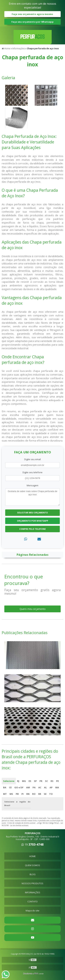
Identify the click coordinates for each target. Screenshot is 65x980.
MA (57, 787)
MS (11, 794)
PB (17, 794)
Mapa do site (32, 911)
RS (52, 781)
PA (34, 787)
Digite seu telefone (32, 472)
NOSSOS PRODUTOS (32, 883)
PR (41, 781)
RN (28, 794)
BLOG (33, 874)
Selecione (9, 781)
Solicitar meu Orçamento (32, 513)
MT (5, 794)
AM (28, 787)
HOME (32, 856)
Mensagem (32, 485)
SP (35, 781)
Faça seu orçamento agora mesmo (32, 14)
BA (5, 787)
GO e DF (19, 787)
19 (32, 845)
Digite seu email (32, 459)
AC (40, 787)
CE (10, 787)
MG (24, 781)
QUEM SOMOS (32, 865)
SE (45, 794)
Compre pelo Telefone (32, 529)
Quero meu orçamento (33, 609)
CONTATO (32, 901)
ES (30, 781)
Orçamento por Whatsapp (33, 521)
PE (57, 781)
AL (45, 787)
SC (46, 781)
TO (51, 794)
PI (23, 794)
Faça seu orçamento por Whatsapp (32, 22)
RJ (18, 781)
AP (51, 787)
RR (40, 794)
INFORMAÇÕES (33, 892)
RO (34, 794)
